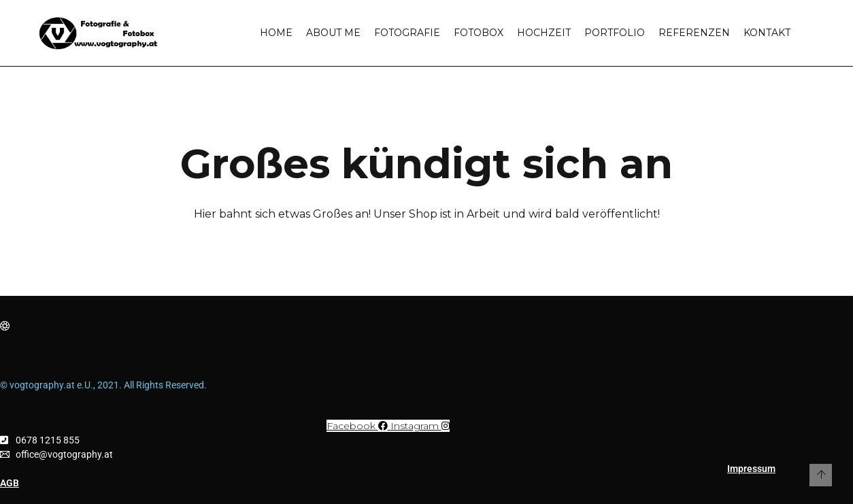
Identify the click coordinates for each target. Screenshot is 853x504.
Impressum (751, 469)
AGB (10, 483)
